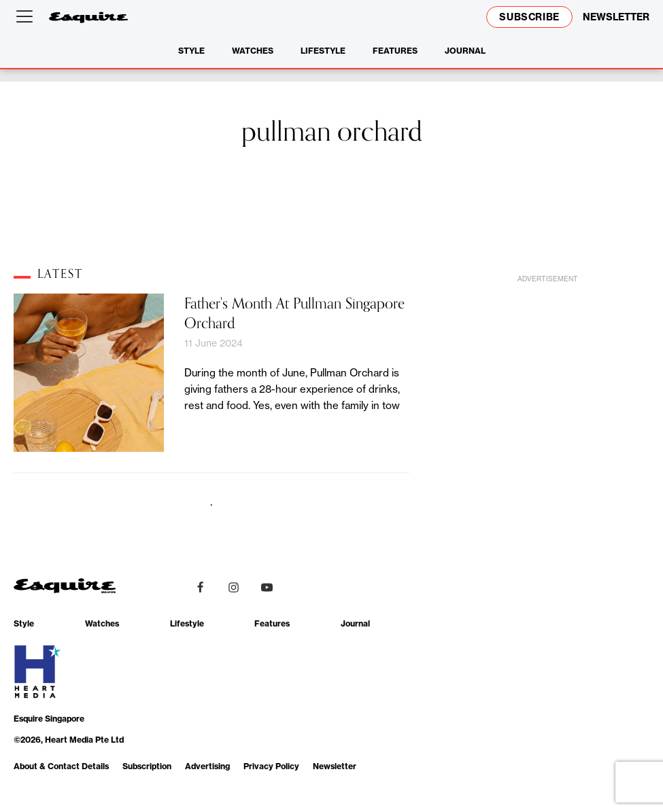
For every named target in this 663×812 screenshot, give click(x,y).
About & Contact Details (61, 766)
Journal (465, 51)
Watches (253, 51)
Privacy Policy (271, 766)
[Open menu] (27, 17)
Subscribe (529, 17)
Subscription (147, 766)
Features (395, 51)
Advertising (207, 766)
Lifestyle (323, 51)
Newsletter (335, 766)
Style (191, 51)
